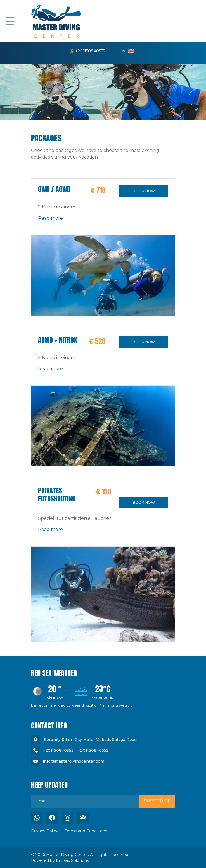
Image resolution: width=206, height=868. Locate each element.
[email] (85, 801)
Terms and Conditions (86, 831)
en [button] (127, 51)
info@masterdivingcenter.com (74, 761)
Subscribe (157, 801)
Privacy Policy (45, 831)
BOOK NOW (144, 191)
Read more (50, 218)
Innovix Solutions (72, 860)
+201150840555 (87, 51)
